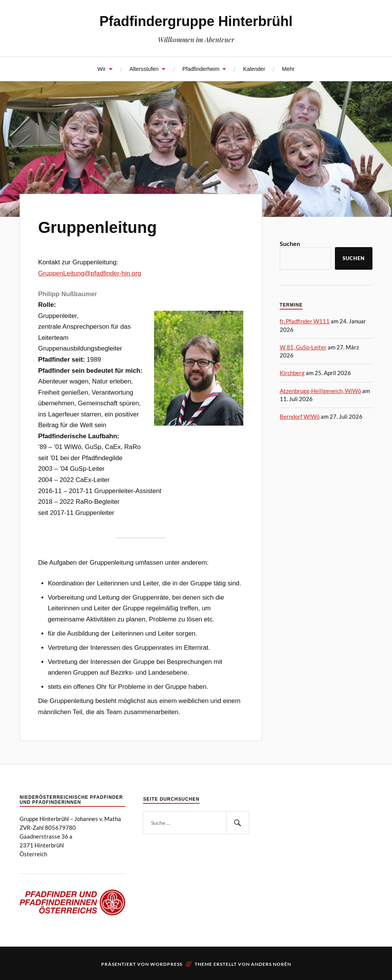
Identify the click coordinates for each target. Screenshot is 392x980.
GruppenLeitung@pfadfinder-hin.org (89, 273)
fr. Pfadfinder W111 (305, 321)
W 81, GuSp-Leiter (303, 347)
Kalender (254, 69)
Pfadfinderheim (201, 69)
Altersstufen (144, 69)
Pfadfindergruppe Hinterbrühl (196, 21)
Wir (102, 69)
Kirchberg (292, 373)
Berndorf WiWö (300, 416)
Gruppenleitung (97, 227)
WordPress (166, 964)
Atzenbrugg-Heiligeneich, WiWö (320, 391)
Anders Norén (271, 964)
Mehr (288, 69)
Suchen (290, 243)
